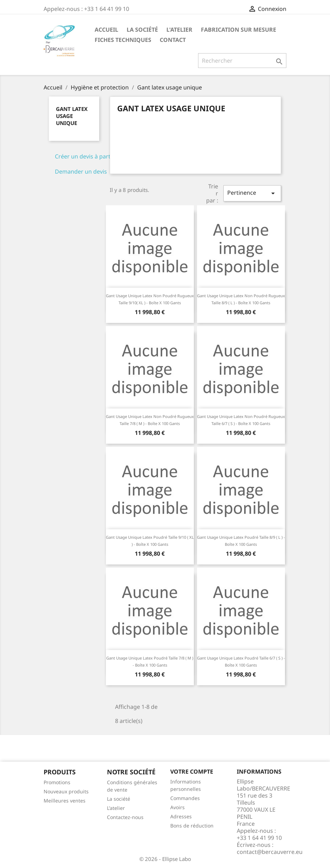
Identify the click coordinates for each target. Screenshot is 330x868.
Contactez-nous (125, 817)
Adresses (181, 816)
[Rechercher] (242, 61)
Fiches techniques (123, 40)
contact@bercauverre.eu (270, 852)
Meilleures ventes (65, 801)
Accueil (106, 30)
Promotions (57, 782)
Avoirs (177, 807)
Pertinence (252, 193)
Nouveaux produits (66, 791)
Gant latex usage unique (72, 116)
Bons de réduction (192, 826)
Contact (173, 40)
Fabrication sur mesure (239, 30)
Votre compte (192, 772)
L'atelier (179, 30)
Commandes (185, 798)
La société (142, 30)
